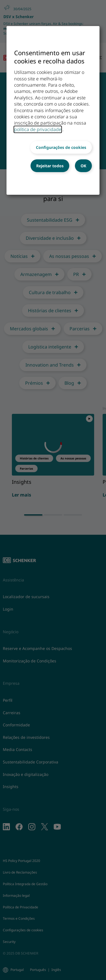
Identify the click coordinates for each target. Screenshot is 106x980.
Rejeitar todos (50, 166)
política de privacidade (38, 129)
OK (83, 166)
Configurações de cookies (61, 147)
